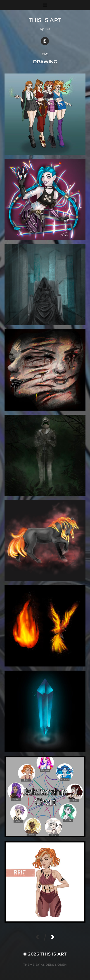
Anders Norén (54, 965)
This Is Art (45, 20)
